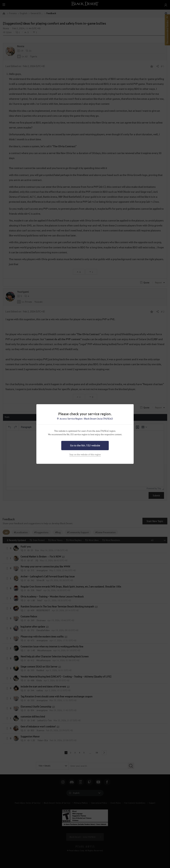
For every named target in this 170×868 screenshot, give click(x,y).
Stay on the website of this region (85, 455)
